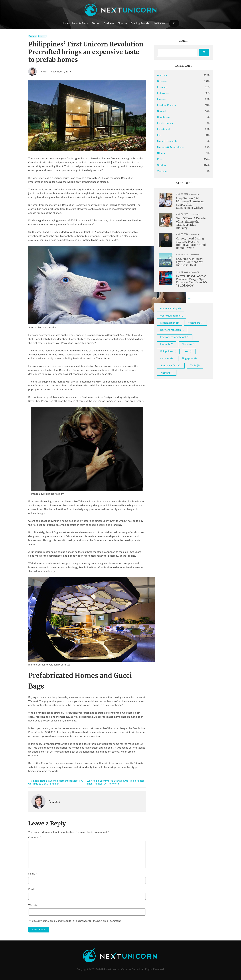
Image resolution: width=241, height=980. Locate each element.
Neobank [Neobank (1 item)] (189, 344)
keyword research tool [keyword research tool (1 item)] (175, 337)
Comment (35, 838)
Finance (162, 99)
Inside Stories (165, 123)
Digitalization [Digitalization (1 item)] (170, 323)
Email (32, 889)
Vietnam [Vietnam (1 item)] (167, 373)
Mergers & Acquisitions (170, 147)
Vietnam (162, 171)
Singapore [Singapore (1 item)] (189, 358)
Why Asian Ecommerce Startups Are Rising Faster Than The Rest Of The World (115, 782)
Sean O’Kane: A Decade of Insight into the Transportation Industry (191, 223)
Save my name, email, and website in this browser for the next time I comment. (77, 921)
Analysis (33, 36)
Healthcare (163, 117)
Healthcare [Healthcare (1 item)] (196, 323)
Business (42, 36)
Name (32, 874)
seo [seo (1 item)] (189, 351)
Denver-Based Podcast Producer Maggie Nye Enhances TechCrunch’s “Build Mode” (192, 281)
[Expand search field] (174, 23)
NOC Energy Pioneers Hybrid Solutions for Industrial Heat (190, 262)
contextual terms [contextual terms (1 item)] (172, 316)
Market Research (167, 141)
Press (160, 159)
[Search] (204, 52)
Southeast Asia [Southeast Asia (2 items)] (171, 366)
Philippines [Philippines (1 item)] (168, 351)
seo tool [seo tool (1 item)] (167, 358)
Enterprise (163, 93)
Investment (163, 129)
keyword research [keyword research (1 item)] (172, 330)
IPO (159, 135)
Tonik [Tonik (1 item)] (195, 366)
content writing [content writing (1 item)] (171, 308)
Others (161, 153)
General (162, 111)
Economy (162, 87)
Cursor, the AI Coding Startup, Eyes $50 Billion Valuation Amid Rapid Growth (191, 243)
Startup (161, 165)
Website (33, 905)
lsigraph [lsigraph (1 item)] (167, 344)
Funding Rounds (166, 105)
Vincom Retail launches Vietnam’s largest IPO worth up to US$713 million (56, 782)
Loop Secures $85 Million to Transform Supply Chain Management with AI (190, 203)
